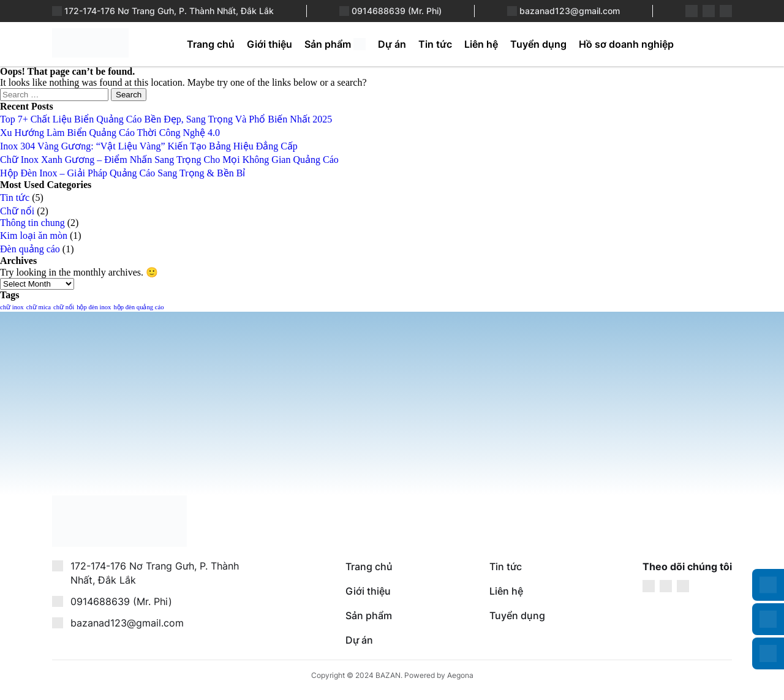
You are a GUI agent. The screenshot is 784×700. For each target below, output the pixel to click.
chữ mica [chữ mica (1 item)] (39, 307)
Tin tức (435, 44)
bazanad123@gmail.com (570, 11)
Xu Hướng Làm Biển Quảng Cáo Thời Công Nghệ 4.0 (110, 133)
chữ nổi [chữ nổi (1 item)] (64, 307)
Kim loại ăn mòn (34, 235)
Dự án (392, 44)
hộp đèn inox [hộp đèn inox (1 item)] (94, 307)
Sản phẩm (328, 44)
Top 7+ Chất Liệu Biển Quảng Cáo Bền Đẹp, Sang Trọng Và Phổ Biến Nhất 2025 (166, 119)
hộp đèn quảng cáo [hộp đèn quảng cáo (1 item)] (138, 307)
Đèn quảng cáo (30, 249)
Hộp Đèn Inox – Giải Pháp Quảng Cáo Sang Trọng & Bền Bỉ (123, 173)
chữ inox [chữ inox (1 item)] (12, 307)
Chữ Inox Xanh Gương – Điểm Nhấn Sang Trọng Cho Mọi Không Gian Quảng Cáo (169, 160)
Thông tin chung (32, 223)
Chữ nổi (17, 211)
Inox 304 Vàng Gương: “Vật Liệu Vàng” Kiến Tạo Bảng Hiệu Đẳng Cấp (149, 146)
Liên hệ (481, 44)
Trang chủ (211, 44)
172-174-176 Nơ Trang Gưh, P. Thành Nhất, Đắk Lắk (169, 11)
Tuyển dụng (538, 44)
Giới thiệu (269, 44)
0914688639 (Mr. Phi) (397, 11)
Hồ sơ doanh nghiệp (626, 44)
